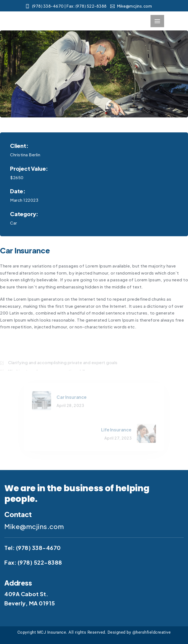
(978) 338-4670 (38, 548)
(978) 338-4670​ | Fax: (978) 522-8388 (66, 6)
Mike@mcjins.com (131, 6)
